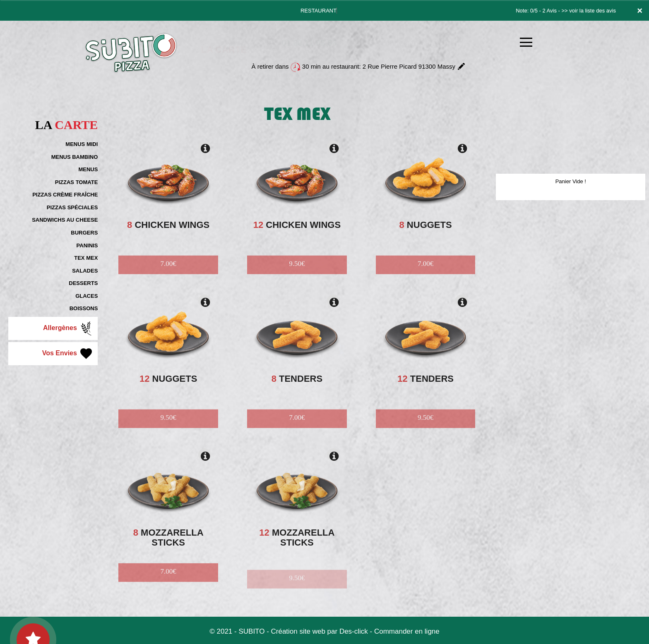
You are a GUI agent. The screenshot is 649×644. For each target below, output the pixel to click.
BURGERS (84, 233)
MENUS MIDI (82, 144)
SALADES (85, 271)
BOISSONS (84, 308)
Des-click (354, 631)
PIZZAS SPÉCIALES (72, 207)
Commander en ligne (407, 631)
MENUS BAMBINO (75, 157)
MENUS (88, 169)
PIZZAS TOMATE (77, 182)
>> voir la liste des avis (589, 11)
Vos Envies (68, 354)
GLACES (87, 296)
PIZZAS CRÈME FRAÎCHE (65, 195)
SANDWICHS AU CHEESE (65, 220)
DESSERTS (83, 283)
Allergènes (68, 328)
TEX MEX (86, 258)
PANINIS (87, 245)
